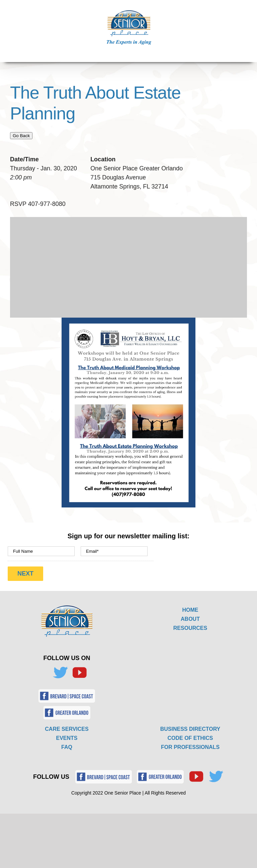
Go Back (21, 136)
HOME (190, 610)
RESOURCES (190, 628)
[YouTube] (79, 673)
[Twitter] (60, 673)
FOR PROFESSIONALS (190, 747)
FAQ (67, 747)
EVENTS (67, 738)
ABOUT (190, 619)
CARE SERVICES (67, 729)
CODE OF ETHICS (190, 738)
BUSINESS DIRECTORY (190, 729)
